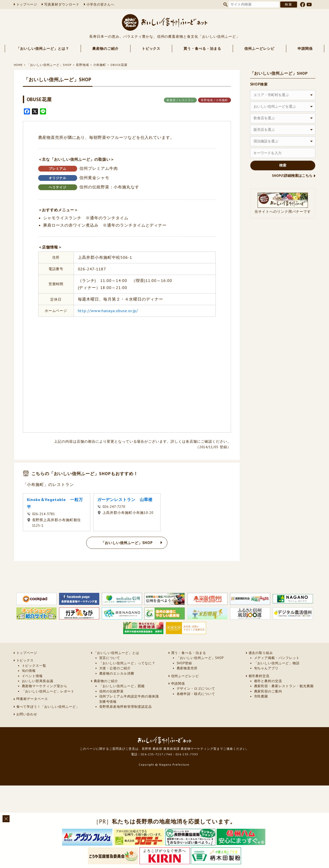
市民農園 (261, 696)
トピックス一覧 (34, 666)
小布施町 (100, 65)
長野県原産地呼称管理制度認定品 (126, 707)
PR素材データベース (32, 699)
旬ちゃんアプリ (266, 668)
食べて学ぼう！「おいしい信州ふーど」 (48, 707)
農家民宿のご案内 (268, 691)
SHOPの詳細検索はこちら (292, 176)
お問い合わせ (27, 714)
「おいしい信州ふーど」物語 (277, 663)
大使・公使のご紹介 (115, 668)
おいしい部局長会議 (38, 681)
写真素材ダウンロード (62, 4)
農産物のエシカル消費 (117, 673)
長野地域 (82, 65)
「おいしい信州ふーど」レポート (48, 691)
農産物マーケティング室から (45, 686)
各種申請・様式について (196, 694)
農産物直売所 (187, 668)
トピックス (151, 49)
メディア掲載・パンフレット (277, 658)
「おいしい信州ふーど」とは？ (43, 49)
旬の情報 (29, 671)
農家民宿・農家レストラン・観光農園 (284, 686)
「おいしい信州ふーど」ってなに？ (127, 663)
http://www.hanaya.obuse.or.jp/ (108, 311)
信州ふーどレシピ (259, 49)
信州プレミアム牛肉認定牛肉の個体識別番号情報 (129, 699)
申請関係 (305, 49)
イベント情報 (32, 676)
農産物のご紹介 (105, 49)
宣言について (110, 658)
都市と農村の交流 (268, 681)
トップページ (27, 4)
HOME (18, 65)
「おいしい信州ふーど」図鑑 (122, 686)
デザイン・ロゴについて (196, 689)
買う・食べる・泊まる (202, 49)
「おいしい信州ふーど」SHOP (49, 65)
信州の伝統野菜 (112, 691)
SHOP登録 (184, 663)
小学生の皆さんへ (101, 4)
